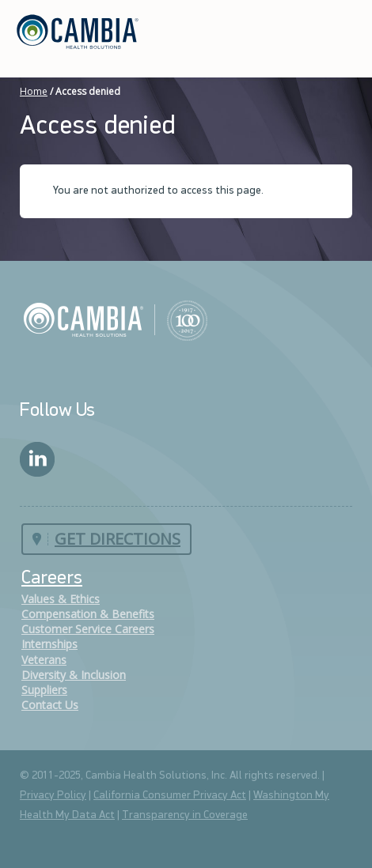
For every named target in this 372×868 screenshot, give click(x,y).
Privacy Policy (53, 796)
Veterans (44, 660)
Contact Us (50, 705)
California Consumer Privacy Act (170, 796)
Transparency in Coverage (185, 815)
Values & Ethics (61, 599)
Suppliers (44, 690)
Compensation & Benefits (88, 614)
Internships (49, 644)
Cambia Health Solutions (115, 319)
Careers (52, 579)
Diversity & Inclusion (74, 675)
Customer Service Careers (88, 629)
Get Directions (118, 539)
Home (34, 91)
